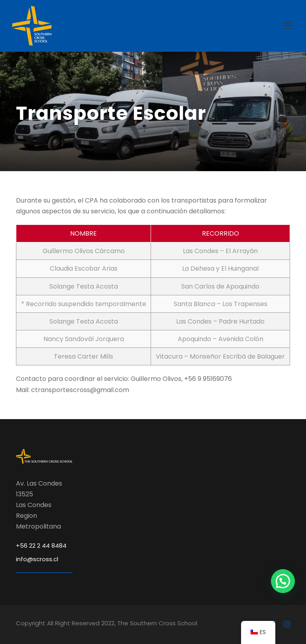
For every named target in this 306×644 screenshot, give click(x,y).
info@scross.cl (37, 559)
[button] (283, 581)
